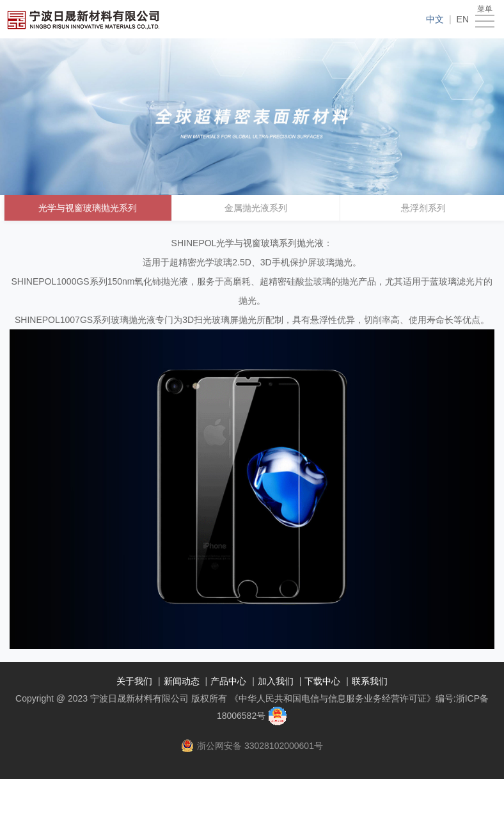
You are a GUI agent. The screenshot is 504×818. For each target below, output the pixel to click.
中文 (435, 19)
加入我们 (276, 681)
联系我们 (370, 681)
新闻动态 (182, 681)
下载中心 (322, 681)
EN (463, 19)
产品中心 (228, 681)
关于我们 (134, 681)
